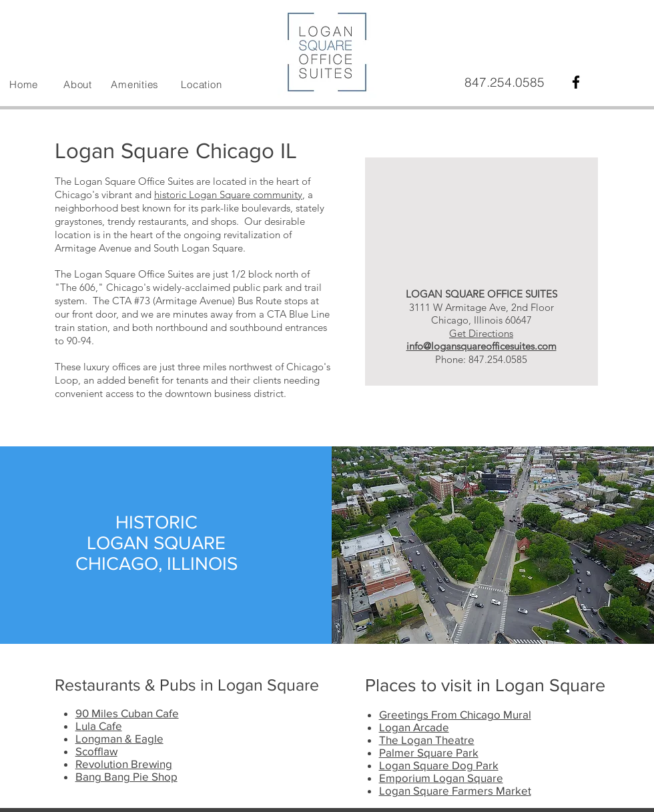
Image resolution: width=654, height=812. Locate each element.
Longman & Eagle (119, 738)
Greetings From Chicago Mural (455, 714)
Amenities (135, 84)
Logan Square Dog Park (439, 765)
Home (24, 84)
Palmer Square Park (429, 752)
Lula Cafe (99, 726)
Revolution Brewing (124, 764)
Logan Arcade (414, 727)
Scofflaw (96, 751)
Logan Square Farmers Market (455, 790)
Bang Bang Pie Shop (126, 776)
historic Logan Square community (228, 194)
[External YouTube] (481, 207)
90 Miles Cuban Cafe (127, 713)
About (78, 84)
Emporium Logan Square (441, 778)
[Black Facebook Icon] (576, 82)
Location (201, 84)
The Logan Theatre (427, 740)
